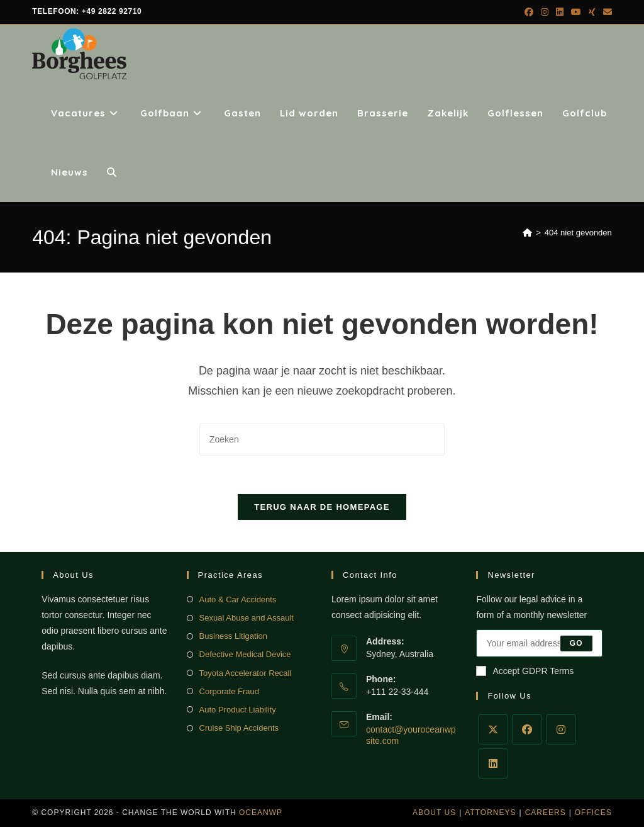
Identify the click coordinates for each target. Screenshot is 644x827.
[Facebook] (527, 729)
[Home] (527, 233)
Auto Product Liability (238, 710)
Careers (546, 813)
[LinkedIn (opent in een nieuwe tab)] (560, 12)
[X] (493, 729)
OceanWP (261, 813)
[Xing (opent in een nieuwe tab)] (592, 12)
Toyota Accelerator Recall (246, 673)
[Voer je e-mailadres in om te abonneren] (539, 643)
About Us (434, 813)
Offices (593, 813)
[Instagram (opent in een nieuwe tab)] (545, 12)
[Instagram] (561, 729)
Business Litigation (233, 636)
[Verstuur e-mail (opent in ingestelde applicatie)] (606, 12)
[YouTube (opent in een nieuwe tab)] (576, 12)
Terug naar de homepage (322, 507)
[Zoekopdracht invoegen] (322, 440)
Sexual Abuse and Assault (247, 618)
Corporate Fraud (229, 691)
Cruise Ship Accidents (239, 728)
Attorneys (490, 813)
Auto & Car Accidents (238, 599)
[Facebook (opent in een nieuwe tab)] (529, 12)
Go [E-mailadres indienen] (576, 643)
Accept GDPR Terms (525, 671)
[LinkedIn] (493, 763)
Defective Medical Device (245, 654)
